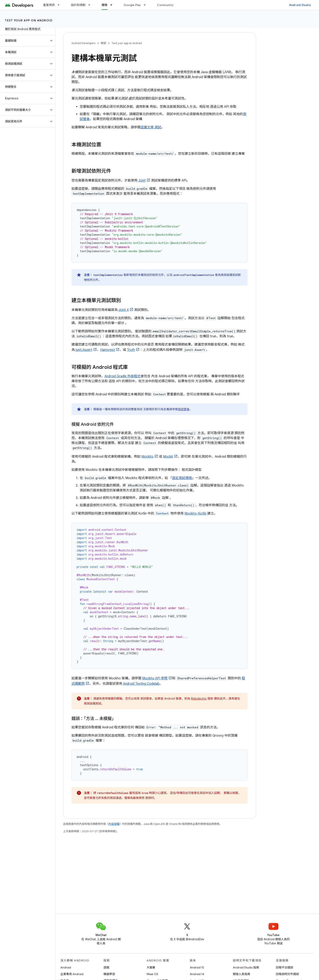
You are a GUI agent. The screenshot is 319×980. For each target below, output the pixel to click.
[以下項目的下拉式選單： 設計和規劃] (91, 5)
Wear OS (152, 974)
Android (66, 967)
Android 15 (197, 967)
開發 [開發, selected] (105, 5)
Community (165, 5)
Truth (131, 350)
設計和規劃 (78, 5)
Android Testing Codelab (141, 684)
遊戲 (106, 967)
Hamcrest (108, 350)
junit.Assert (84, 350)
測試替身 (184, 409)
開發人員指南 (242, 974)
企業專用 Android (72, 974)
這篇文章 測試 (151, 127)
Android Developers (83, 43)
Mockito (147, 457)
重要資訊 (49, 5)
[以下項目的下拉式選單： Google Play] (147, 5)
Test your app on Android (29, 20)
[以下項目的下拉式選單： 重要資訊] (60, 5)
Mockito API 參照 (155, 678)
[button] (24, 41)
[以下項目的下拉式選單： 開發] (113, 5)
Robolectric (199, 699)
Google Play (132, 5)
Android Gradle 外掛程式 (123, 376)
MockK (168, 457)
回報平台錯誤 (285, 967)
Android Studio (300, 5)
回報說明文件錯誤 (287, 974)
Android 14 (197, 974)
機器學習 (109, 974)
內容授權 (114, 824)
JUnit (142, 181)
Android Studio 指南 (246, 967)
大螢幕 (151, 967)
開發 (103, 43)
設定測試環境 (182, 478)
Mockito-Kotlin (195, 513)
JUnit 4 (124, 310)
